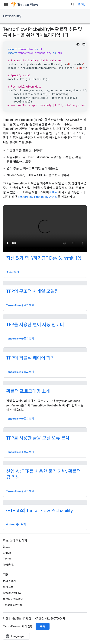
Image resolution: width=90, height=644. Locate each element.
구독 (43, 626)
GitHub (54, 192)
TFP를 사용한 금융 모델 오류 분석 (38, 438)
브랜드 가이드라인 (13, 599)
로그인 (82, 4)
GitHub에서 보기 (16, 524)
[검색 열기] (73, 4)
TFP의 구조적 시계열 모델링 (32, 291)
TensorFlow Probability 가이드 (38, 197)
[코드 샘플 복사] (84, 44)
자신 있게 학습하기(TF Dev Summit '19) (44, 258)
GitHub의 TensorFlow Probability (40, 511)
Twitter (7, 559)
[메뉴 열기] (6, 4)
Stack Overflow (12, 593)
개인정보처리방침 (21, 619)
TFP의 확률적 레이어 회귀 (30, 358)
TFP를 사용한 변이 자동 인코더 (35, 325)
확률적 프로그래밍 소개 (28, 391)
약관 (5, 619)
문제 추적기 (9, 581)
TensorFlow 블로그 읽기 (20, 305)
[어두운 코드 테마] (78, 44)
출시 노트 (8, 587)
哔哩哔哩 (8, 565)
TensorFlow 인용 (13, 605)
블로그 (7, 547)
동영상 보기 (13, 272)
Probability (12, 16)
